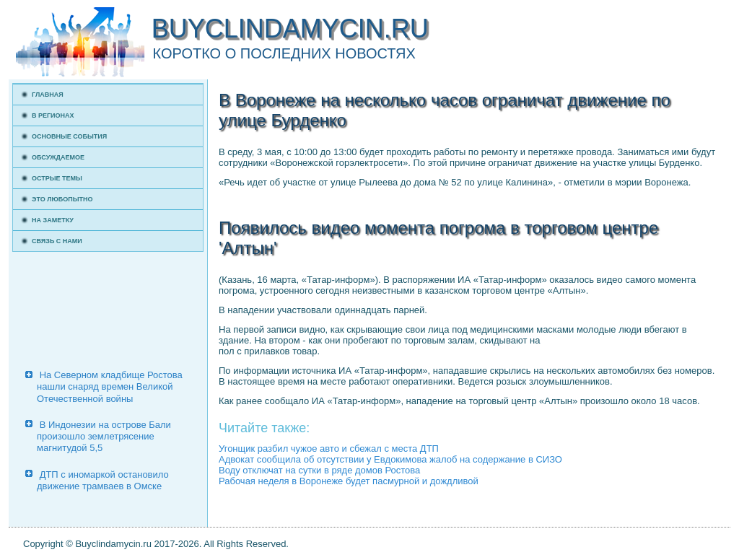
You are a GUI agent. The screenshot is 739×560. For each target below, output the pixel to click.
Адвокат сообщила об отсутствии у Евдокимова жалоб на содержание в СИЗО (390, 459)
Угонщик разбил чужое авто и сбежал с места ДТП (329, 449)
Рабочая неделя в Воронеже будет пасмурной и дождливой (349, 481)
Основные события (69, 136)
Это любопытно (62, 199)
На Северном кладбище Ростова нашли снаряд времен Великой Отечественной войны (110, 387)
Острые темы (57, 178)
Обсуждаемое (58, 157)
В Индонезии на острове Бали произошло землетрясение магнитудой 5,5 (104, 437)
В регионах (53, 115)
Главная (48, 95)
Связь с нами (57, 241)
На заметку (53, 220)
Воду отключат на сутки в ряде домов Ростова (319, 470)
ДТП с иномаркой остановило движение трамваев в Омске (103, 480)
